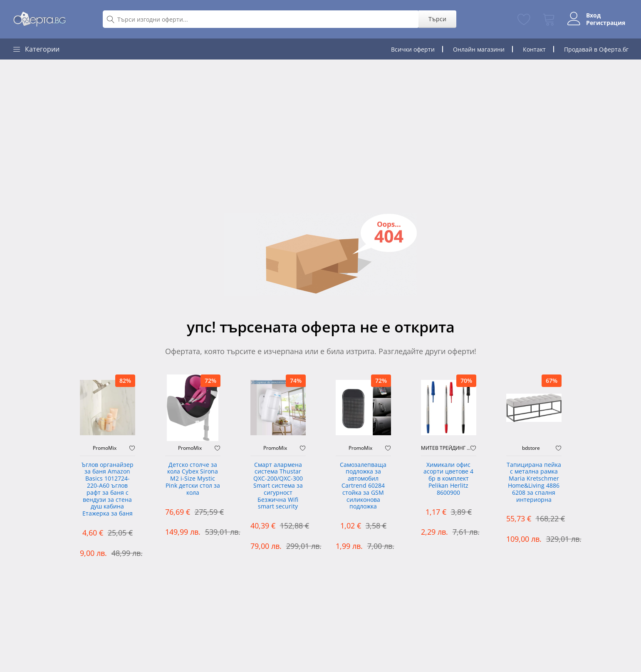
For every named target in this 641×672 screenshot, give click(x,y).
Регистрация (602, 23)
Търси (434, 19)
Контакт (534, 49)
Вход (590, 15)
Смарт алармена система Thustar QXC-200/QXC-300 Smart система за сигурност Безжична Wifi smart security (278, 486)
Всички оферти (413, 49)
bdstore (531, 448)
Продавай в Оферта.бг (596, 49)
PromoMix (105, 448)
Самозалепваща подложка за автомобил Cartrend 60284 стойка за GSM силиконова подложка (363, 486)
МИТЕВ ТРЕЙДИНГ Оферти (446, 448)
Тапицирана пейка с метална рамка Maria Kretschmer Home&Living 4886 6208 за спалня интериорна (534, 482)
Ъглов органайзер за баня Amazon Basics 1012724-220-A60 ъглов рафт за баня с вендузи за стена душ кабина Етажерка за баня (108, 490)
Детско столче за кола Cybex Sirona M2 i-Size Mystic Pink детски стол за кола (193, 479)
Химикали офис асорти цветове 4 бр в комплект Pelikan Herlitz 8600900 (448, 479)
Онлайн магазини (479, 49)
